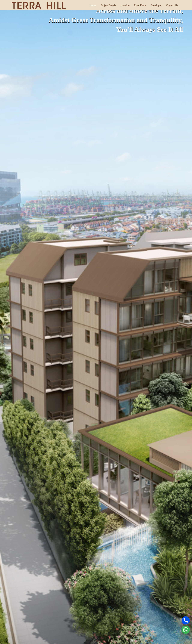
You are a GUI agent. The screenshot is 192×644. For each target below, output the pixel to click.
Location (127, 5)
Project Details (110, 5)
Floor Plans (142, 5)
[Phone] (186, 620)
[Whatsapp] (186, 630)
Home (95, 5)
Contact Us (174, 5)
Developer (158, 5)
